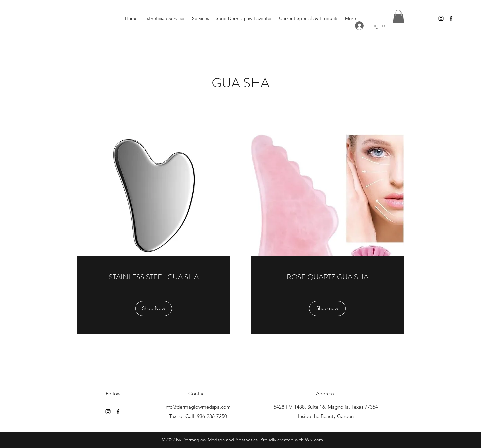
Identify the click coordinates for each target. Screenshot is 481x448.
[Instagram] (441, 18)
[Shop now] (327, 309)
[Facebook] (451, 18)
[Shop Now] (154, 309)
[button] (398, 17)
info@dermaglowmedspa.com (198, 407)
